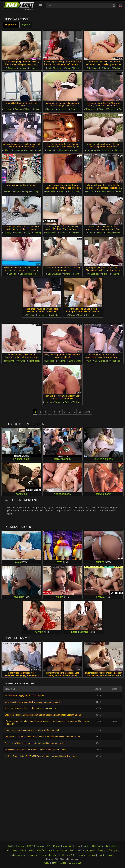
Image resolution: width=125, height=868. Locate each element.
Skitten (7, 150)
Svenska (81, 855)
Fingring (34, 68)
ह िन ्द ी (112, 851)
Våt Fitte (18, 233)
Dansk (81, 851)
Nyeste (26, 25)
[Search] (114, 6)
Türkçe (111, 855)
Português (32, 855)
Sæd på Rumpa (113, 233)
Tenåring (63, 233)
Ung (68, 68)
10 (80, 412)
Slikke (76, 68)
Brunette (76, 150)
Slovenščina (111, 846)
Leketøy (7, 109)
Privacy (46, 863)
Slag (90, 233)
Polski (61, 855)
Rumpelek (116, 361)
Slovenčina (12, 851)
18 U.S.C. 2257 (76, 863)
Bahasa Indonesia (48, 855)
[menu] (40, 6)
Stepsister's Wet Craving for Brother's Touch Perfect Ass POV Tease (35, 750)
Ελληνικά (91, 851)
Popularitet (11, 25)
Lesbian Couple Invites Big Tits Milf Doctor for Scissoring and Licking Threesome (41, 756)
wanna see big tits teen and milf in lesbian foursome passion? (33, 702)
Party (67, 402)
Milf (120, 192)
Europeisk (91, 109)
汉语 (49, 846)
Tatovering (18, 150)
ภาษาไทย (41, 851)
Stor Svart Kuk (54, 274)
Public (18, 192)
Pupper (117, 68)
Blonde (90, 192)
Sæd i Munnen (62, 150)
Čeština (101, 851)
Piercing (23, 68)
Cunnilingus (76, 233)
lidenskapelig (35, 361)
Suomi (73, 851)
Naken (28, 109)
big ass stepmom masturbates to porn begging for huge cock (32, 730)
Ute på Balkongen (28, 274)
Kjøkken (31, 315)
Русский (91, 855)
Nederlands (97, 846)
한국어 (51, 851)
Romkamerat (94, 68)
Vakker (38, 109)
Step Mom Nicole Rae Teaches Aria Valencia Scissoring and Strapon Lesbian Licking (43, 715)
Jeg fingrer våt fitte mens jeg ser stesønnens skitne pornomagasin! (35, 743)
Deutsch (11, 846)
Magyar (57, 846)
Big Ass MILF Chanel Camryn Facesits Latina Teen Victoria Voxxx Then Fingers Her (43, 737)
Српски (23, 851)
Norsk (32, 851)
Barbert (107, 68)
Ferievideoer (105, 150)
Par (121, 109)
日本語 (30, 846)
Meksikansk (51, 233)
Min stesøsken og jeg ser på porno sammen (25, 695)
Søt (49, 68)
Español (102, 855)
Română (70, 855)
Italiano (21, 846)
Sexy (28, 233)
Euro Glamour (74, 192)
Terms (55, 863)
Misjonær (59, 68)
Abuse (63, 863)
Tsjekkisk (111, 109)
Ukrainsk (21, 361)
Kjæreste (12, 68)
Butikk (9, 192)
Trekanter (77, 402)
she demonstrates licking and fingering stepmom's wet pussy (32, 708)
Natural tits (63, 109)
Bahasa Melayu (18, 855)
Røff (39, 150)
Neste (87, 412)
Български (62, 851)
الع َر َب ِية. (67, 846)
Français (40, 846)
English (86, 846)
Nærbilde (75, 109)
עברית (77, 846)
